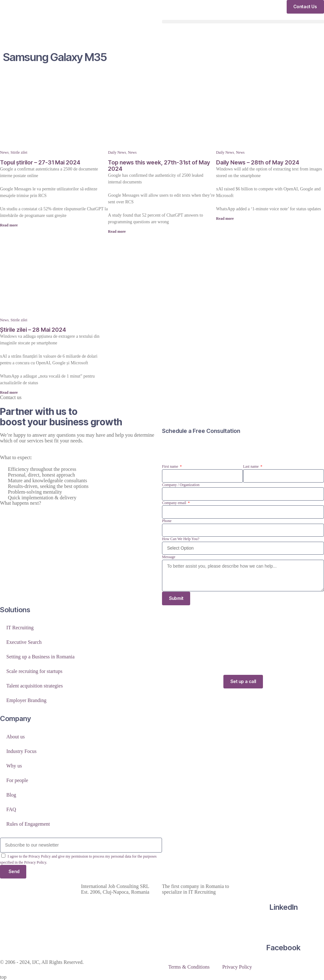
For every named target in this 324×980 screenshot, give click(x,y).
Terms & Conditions (189, 967)
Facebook (283, 948)
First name (171, 466)
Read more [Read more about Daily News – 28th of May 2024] (225, 219)
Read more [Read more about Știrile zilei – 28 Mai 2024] (9, 392)
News (4, 152)
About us (16, 737)
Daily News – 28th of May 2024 (258, 162)
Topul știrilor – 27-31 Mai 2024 (40, 162)
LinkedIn (284, 907)
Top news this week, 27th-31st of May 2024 (159, 166)
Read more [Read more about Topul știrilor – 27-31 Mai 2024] (9, 225)
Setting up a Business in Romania (40, 657)
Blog (11, 795)
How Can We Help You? (181, 539)
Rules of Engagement (28, 824)
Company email (174, 503)
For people (17, 780)
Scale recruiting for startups (34, 672)
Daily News (117, 152)
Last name (251, 466)
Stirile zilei (19, 152)
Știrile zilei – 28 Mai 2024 (33, 330)
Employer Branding (26, 701)
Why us (14, 766)
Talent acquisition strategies (34, 686)
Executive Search (24, 642)
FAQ (11, 809)
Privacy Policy (237, 967)
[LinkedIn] (283, 886)
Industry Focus (22, 751)
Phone (167, 521)
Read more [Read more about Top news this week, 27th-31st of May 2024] (117, 231)
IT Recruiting (20, 628)
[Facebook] (283, 927)
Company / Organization (181, 485)
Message (169, 557)
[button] (243, 22)
